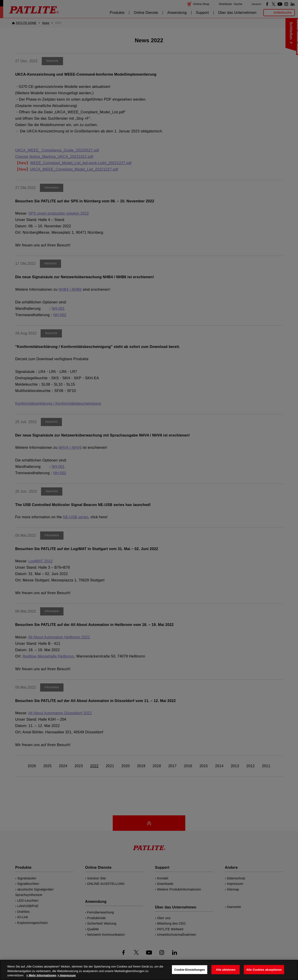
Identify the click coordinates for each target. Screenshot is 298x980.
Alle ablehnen (226, 969)
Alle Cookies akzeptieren (264, 969)
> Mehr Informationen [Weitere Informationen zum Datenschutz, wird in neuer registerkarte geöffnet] (41, 975)
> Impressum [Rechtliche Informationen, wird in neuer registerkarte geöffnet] (67, 975)
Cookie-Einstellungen (190, 969)
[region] (149, 970)
